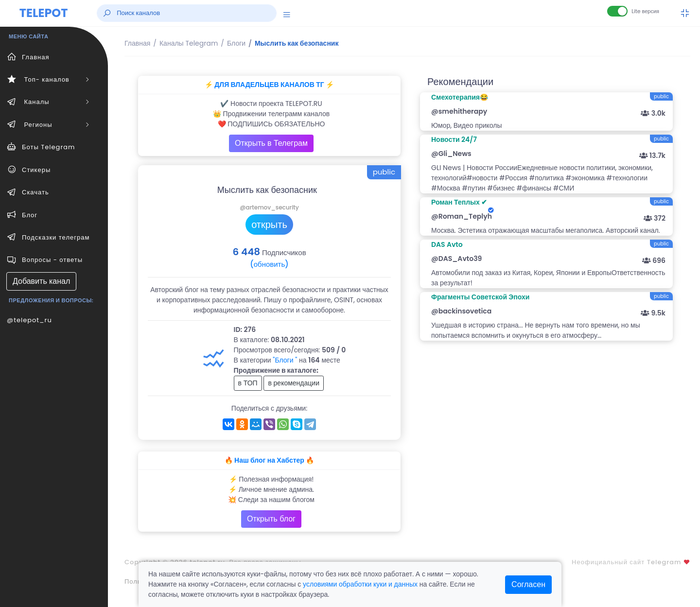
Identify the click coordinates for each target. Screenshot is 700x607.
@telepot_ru (29, 320)
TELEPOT (44, 13)
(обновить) (269, 264)
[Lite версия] (617, 11)
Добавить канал (41, 281)
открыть (269, 225)
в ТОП (248, 383)
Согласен (528, 584)
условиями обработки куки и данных (360, 584)
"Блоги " (285, 360)
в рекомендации (294, 383)
